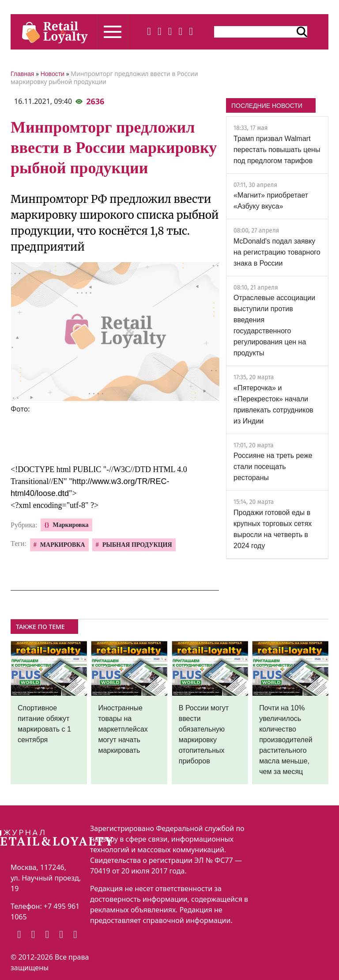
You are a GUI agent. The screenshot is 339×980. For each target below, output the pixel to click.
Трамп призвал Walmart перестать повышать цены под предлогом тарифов (277, 150)
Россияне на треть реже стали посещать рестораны (273, 467)
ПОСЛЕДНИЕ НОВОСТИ (267, 106)
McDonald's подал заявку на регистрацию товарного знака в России (277, 252)
